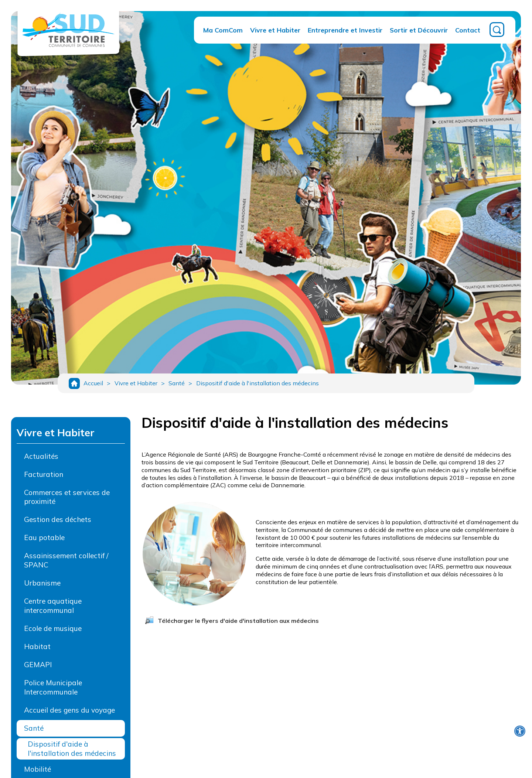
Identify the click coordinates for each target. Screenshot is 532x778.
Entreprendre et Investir (345, 30)
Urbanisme (42, 586)
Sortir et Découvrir (419, 30)
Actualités (41, 459)
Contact (468, 30)
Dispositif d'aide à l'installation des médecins (266, 385)
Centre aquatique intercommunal (53, 609)
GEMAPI (38, 667)
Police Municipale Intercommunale (53, 690)
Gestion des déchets (58, 522)
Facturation (44, 477)
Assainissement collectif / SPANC (66, 563)
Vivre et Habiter (275, 30)
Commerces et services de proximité (67, 500)
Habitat (37, 649)
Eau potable (44, 540)
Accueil (93, 385)
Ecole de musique (53, 631)
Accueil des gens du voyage (69, 713)
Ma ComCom (223, 30)
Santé (182, 385)
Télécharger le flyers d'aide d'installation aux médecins (238, 623)
